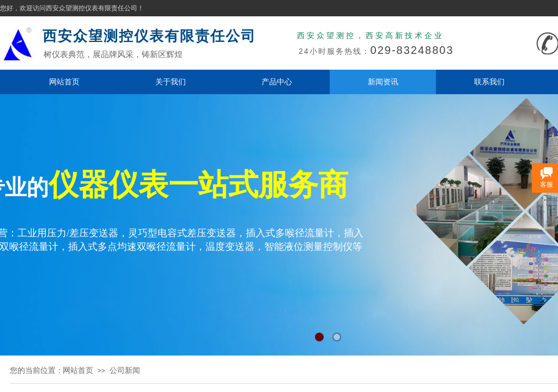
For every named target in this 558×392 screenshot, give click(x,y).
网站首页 (64, 82)
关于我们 (171, 82)
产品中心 (277, 82)
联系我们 (489, 82)
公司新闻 (125, 370)
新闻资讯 (383, 82)
